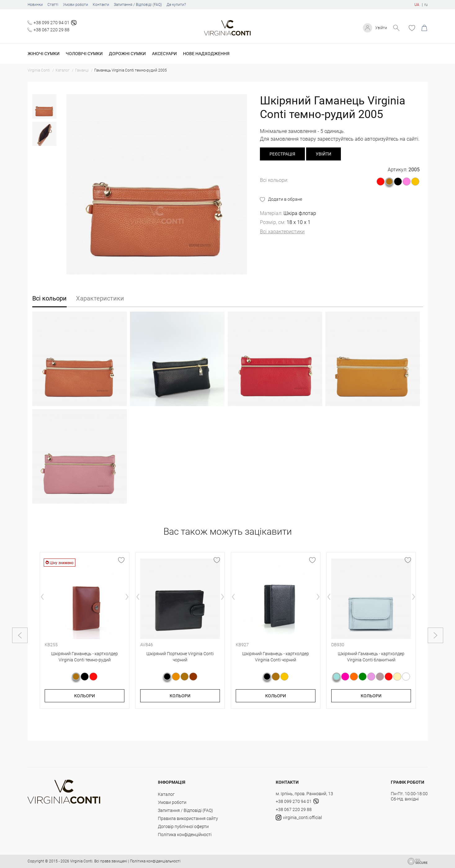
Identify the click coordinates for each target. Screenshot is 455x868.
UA (417, 5)
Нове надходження (206, 54)
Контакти (101, 5)
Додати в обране (285, 199)
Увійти (380, 28)
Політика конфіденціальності (155, 861)
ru (426, 5)
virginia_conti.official (299, 818)
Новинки (35, 5)
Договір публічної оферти (183, 826)
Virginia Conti (81, 861)
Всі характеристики (282, 232)
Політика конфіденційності (185, 835)
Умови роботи (76, 5)
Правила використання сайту (188, 818)
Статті (53, 5)
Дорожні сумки (127, 54)
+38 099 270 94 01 (51, 23)
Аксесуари (164, 54)
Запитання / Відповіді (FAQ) (138, 5)
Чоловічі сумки (84, 54)
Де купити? (176, 5)
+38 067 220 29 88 (51, 30)
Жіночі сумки (44, 54)
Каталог (166, 794)
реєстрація (282, 154)
